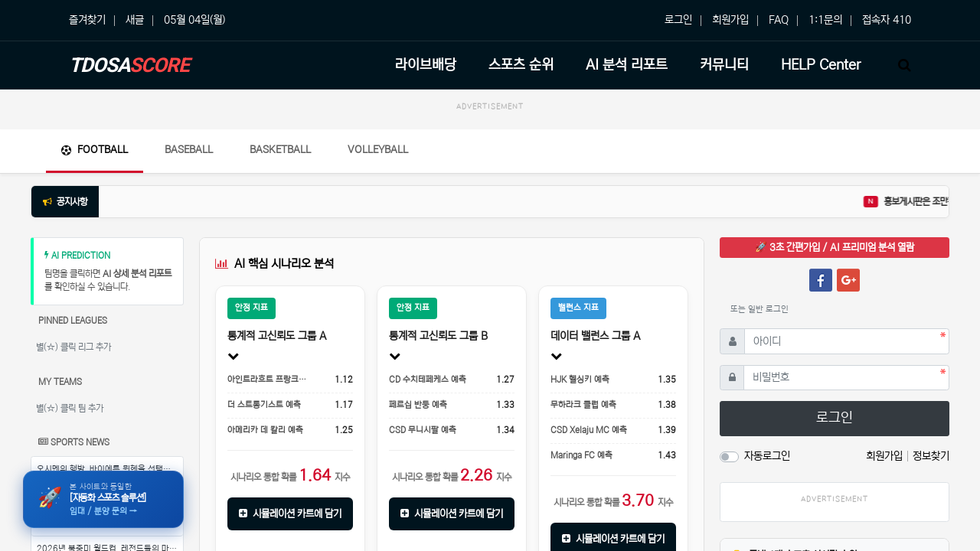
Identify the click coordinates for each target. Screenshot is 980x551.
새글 (135, 20)
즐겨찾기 (87, 20)
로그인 (678, 20)
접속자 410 (887, 20)
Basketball (280, 150)
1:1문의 (825, 20)
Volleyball (378, 150)
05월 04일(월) (194, 20)
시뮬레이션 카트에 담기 (290, 514)
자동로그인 (767, 456)
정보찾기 (931, 456)
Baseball (189, 150)
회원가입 (730, 20)
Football (95, 150)
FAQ (779, 20)
